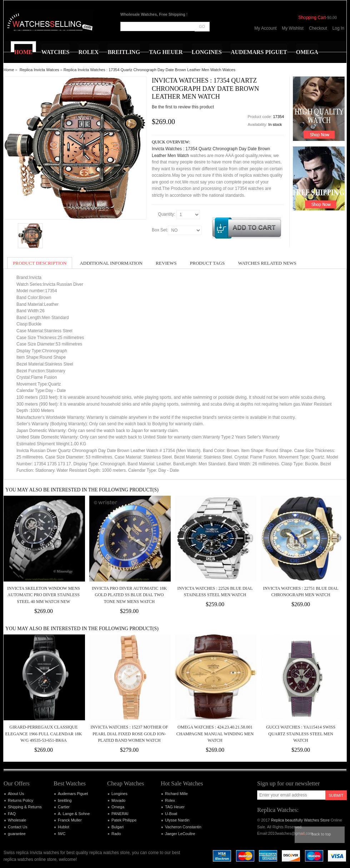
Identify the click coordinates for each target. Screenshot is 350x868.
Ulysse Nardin (177, 820)
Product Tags (207, 263)
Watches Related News (267, 263)
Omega (118, 807)
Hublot (64, 827)
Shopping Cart (312, 18)
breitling (65, 800)
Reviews (166, 263)
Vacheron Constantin (183, 827)
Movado (118, 800)
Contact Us (17, 827)
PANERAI (120, 814)
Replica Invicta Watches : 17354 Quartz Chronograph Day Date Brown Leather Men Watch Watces (149, 70)
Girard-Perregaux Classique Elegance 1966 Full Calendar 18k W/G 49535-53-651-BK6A (44, 734)
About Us (16, 794)
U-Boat (171, 814)
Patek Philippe (124, 820)
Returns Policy (21, 800)
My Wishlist (293, 28)
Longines (119, 794)
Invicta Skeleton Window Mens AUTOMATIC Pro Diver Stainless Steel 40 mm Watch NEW (44, 595)
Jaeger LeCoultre (180, 834)
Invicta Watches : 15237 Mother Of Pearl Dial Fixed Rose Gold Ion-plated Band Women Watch (129, 734)
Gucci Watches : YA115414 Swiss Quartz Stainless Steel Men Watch (301, 734)
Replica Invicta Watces (39, 70)
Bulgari (117, 827)
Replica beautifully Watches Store (300, 820)
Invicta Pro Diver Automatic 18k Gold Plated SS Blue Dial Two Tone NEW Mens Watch (129, 595)
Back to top (321, 834)
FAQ (12, 814)
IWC (62, 834)
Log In (338, 28)
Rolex (170, 800)
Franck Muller (70, 820)
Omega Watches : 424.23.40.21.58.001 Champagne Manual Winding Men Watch (215, 734)
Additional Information (111, 263)
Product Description (40, 263)
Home (9, 70)
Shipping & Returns (25, 807)
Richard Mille (176, 794)
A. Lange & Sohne (74, 814)
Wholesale (17, 820)
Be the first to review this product (183, 107)
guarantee (17, 834)
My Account (265, 28)
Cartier (64, 807)
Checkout (318, 28)
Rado (116, 834)
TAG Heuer (175, 807)
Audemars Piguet (73, 794)
